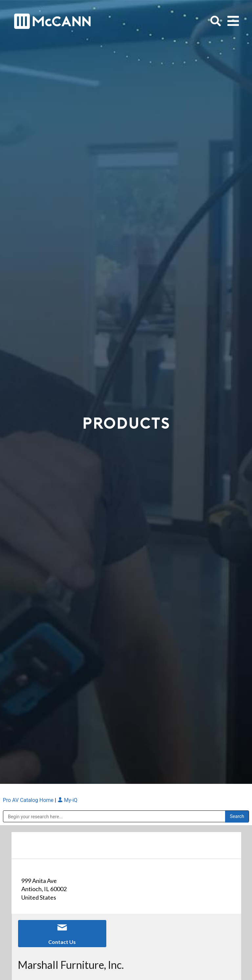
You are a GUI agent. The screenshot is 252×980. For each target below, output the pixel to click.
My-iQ (67, 800)
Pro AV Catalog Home (29, 800)
